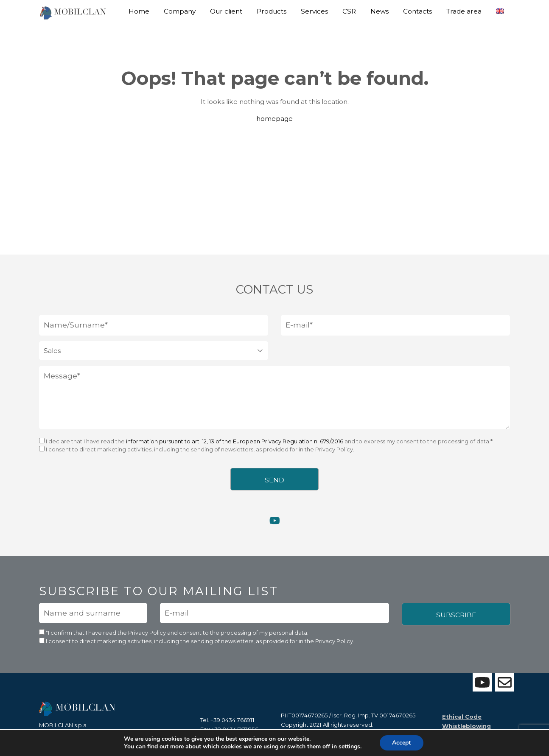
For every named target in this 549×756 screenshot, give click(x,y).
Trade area (464, 11)
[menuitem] (500, 8)
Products (272, 11)
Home (139, 11)
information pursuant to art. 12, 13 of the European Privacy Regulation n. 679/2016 (235, 444)
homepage (274, 119)
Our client (226, 11)
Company (180, 11)
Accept (401, 743)
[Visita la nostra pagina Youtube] (275, 524)
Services (314, 11)
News (380, 11)
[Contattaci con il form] (505, 682)
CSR (349, 11)
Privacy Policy (148, 636)
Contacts (417, 11)
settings (349, 747)
